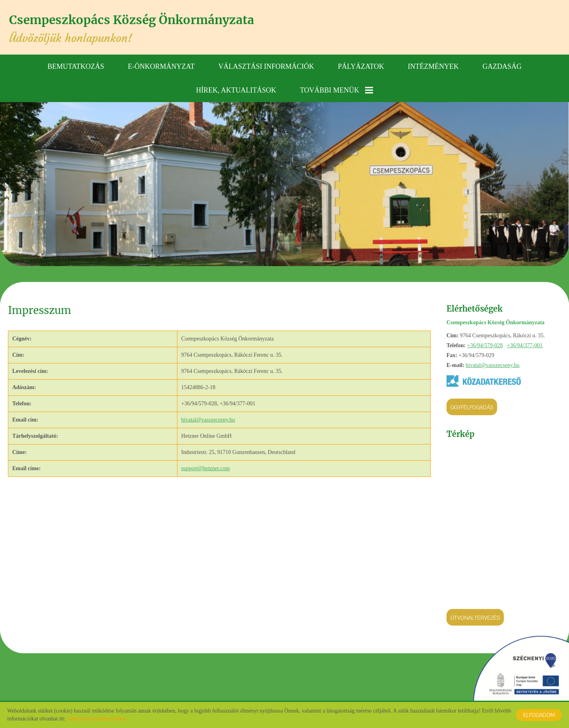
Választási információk (267, 65)
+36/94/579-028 (485, 345)
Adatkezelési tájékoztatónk (96, 719)
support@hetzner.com (206, 468)
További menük (336, 89)
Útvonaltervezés (475, 617)
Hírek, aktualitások (236, 89)
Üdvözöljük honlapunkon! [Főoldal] (143, 29)
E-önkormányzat (161, 65)
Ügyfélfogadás (472, 407)
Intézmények (433, 65)
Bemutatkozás (76, 65)
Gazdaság (502, 65)
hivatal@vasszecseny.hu (493, 364)
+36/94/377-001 (525, 345)
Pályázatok (361, 65)
